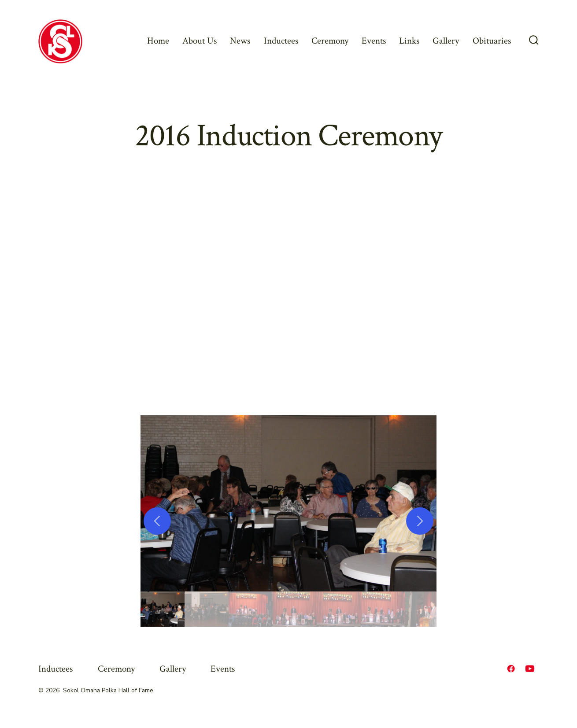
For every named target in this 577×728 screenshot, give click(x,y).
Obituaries (492, 41)
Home (158, 41)
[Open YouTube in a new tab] (530, 669)
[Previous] (157, 521)
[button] (288, 503)
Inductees (281, 41)
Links (409, 41)
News (240, 41)
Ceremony (330, 41)
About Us (200, 41)
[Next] (420, 521)
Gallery (446, 41)
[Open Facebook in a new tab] (511, 669)
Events (374, 41)
